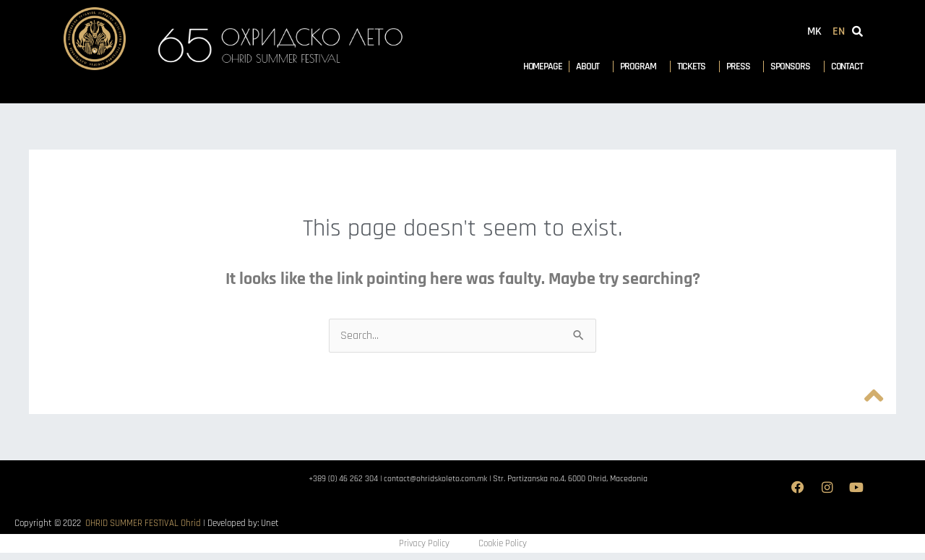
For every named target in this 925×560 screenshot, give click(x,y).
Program (641, 66)
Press (742, 66)
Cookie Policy (503, 543)
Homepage (543, 66)
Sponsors (793, 66)
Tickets (695, 66)
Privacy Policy (424, 543)
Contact (847, 66)
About (591, 66)
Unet (270, 523)
